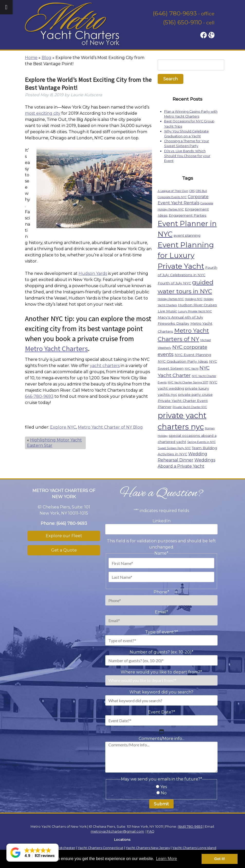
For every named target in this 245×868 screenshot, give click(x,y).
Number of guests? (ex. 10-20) (162, 652)
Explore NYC (63, 427)
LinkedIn (162, 521)
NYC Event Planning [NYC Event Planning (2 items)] (193, 355)
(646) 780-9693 (175, 13)
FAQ (151, 831)
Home (31, 58)
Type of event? (162, 632)
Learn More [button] (166, 859)
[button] (32, 853)
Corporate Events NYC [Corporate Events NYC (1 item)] (172, 197)
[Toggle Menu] (6, 7)
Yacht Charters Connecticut (100, 848)
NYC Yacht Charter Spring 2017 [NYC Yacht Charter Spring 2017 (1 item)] (188, 383)
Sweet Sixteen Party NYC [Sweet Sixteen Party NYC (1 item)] (174, 448)
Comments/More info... (162, 739)
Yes (164, 787)
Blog (46, 58)
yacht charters (105, 366)
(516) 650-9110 (182, 22)
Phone (161, 592)
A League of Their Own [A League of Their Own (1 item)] (173, 191)
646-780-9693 (39, 396)
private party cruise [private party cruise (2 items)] (195, 394)
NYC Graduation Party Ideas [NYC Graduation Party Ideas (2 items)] (183, 361)
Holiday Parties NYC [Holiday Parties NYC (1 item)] (171, 299)
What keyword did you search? (161, 692)
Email (161, 612)
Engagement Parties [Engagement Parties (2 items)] (188, 215)
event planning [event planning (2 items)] (187, 235)
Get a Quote (64, 550)
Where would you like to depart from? (161, 672)
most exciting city (43, 113)
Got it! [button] (220, 859)
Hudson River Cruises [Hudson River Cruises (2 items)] (197, 305)
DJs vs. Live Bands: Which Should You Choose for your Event (187, 156)
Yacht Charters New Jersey (148, 848)
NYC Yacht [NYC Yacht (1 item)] (192, 369)
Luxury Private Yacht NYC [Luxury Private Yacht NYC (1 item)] (195, 311)
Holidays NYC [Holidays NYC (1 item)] (194, 299)
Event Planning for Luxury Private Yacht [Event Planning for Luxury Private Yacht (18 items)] (186, 256)
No (164, 793)
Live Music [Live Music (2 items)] (167, 311)
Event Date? (162, 712)
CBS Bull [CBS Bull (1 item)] (201, 191)
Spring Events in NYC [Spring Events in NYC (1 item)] (201, 442)
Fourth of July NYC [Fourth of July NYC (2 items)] (174, 283)
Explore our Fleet (64, 536)
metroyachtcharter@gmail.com (117, 831)
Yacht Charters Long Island (194, 848)
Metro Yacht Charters (56, 349)
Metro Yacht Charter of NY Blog (110, 427)
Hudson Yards (93, 273)
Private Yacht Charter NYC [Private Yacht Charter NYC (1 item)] (190, 407)
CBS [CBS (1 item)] (192, 191)
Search (171, 79)
